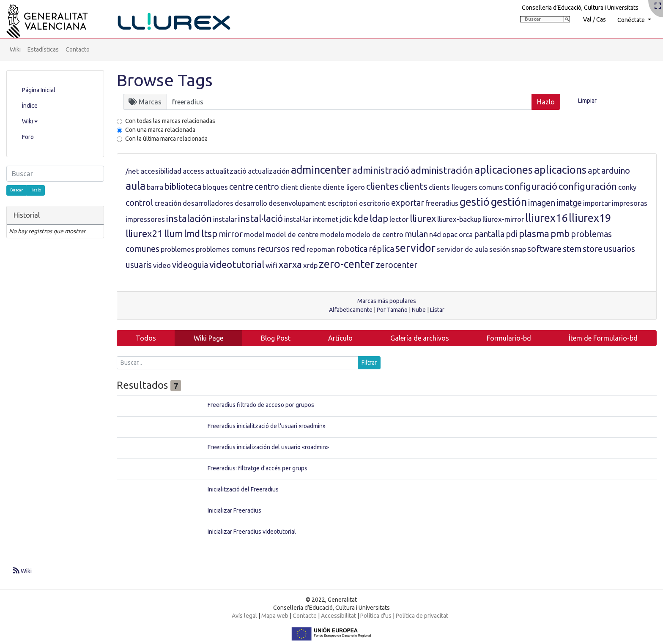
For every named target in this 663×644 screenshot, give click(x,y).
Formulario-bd (509, 338)
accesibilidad (161, 171)
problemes (178, 249)
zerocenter (397, 265)
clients (414, 186)
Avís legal (244, 616)
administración (442, 170)
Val (587, 19)
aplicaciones (504, 170)
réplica (381, 249)
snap (519, 249)
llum (173, 233)
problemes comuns (226, 249)
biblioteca (183, 187)
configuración (588, 186)
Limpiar (587, 101)
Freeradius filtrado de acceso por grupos (261, 405)
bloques (215, 187)
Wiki (15, 49)
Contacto (78, 49)
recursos (273, 249)
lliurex (423, 218)
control (139, 203)
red (298, 248)
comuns (491, 187)
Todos (146, 338)
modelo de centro (375, 234)
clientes (382, 186)
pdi (512, 234)
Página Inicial (39, 90)
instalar (225, 219)
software (544, 249)
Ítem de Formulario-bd (603, 338)
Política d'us (376, 616)
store (593, 249)
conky (627, 187)
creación (168, 203)
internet (326, 219)
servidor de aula (462, 249)
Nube (419, 310)
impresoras (630, 203)
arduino (616, 171)
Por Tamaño (392, 310)
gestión (509, 202)
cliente (310, 187)
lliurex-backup (459, 219)
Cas (601, 19)
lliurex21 (144, 233)
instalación (189, 218)
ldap (379, 218)
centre (241, 187)
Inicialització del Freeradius (243, 489)
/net (132, 171)
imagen (542, 203)
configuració (531, 186)
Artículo (340, 338)
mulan (416, 234)
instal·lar (298, 219)
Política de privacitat (422, 616)
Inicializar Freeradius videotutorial (252, 532)
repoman (321, 249)
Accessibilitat (338, 616)
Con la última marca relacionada (166, 139)
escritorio (374, 203)
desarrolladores (208, 203)
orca (466, 234)
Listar (437, 310)
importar (597, 203)
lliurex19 (590, 218)
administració (381, 170)
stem (572, 249)
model (254, 234)
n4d (435, 234)
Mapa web (275, 616)
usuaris (139, 265)
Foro (28, 137)
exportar (408, 203)
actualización (269, 171)
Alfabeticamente (351, 310)
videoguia (190, 265)
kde (361, 218)
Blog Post (276, 338)
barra (155, 187)
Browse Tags (165, 80)
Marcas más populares (387, 301)
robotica (352, 249)
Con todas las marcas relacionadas (170, 121)
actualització (226, 171)
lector (399, 219)
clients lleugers (453, 187)
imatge (569, 203)
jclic (346, 219)
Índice (30, 106)
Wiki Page (208, 338)
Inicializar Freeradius (234, 510)
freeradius (442, 203)
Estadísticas (43, 49)
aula (136, 186)
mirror (231, 234)
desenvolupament (297, 203)
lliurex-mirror (503, 219)
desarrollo (251, 203)
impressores (145, 219)
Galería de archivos (420, 338)
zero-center (347, 264)
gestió (475, 202)
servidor (415, 248)
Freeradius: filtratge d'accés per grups (258, 468)
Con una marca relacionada (160, 130)
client (289, 187)
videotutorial (237, 264)
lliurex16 (546, 218)
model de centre (292, 234)
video (162, 265)
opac (450, 234)
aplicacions (560, 170)
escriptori (342, 203)
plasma (534, 233)
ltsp (209, 233)
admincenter (321, 170)
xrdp (310, 265)
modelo (332, 234)
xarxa (290, 264)
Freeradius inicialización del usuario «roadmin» (268, 447)
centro (267, 187)
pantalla (489, 234)
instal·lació (260, 218)
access (193, 171)
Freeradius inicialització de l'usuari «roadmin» (267, 426)
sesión (500, 249)
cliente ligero (344, 187)
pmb (560, 233)
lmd (192, 233)
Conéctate (632, 20)
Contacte (305, 616)
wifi (271, 265)
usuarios (619, 249)
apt (594, 171)
